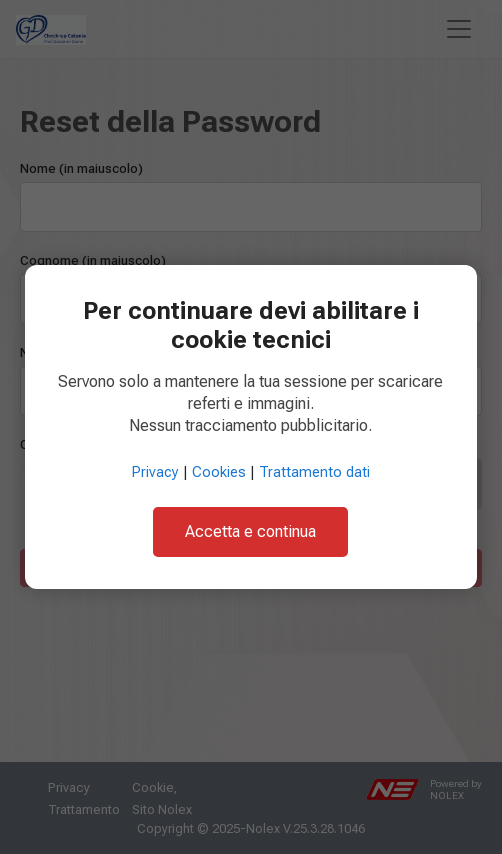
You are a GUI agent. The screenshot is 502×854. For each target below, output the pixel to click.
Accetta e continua (250, 531)
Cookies (219, 472)
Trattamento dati (314, 472)
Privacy (155, 472)
